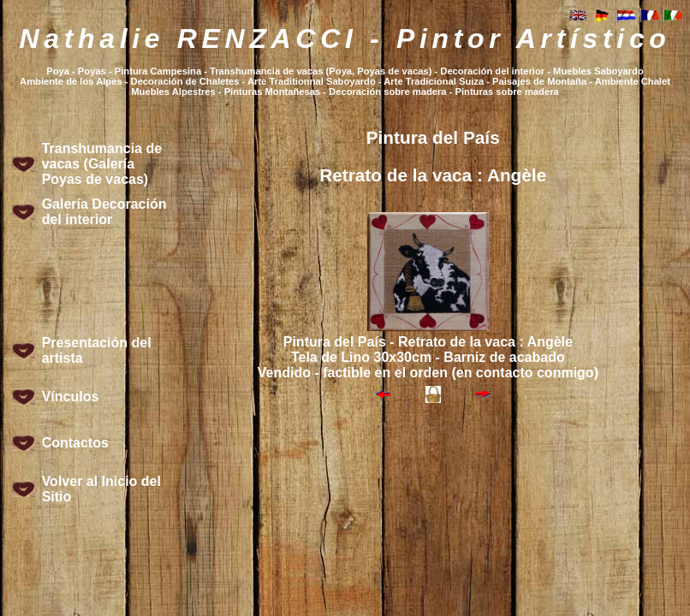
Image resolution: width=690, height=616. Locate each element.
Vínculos (71, 397)
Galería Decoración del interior (104, 212)
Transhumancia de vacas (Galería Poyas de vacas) (102, 164)
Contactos (75, 443)
